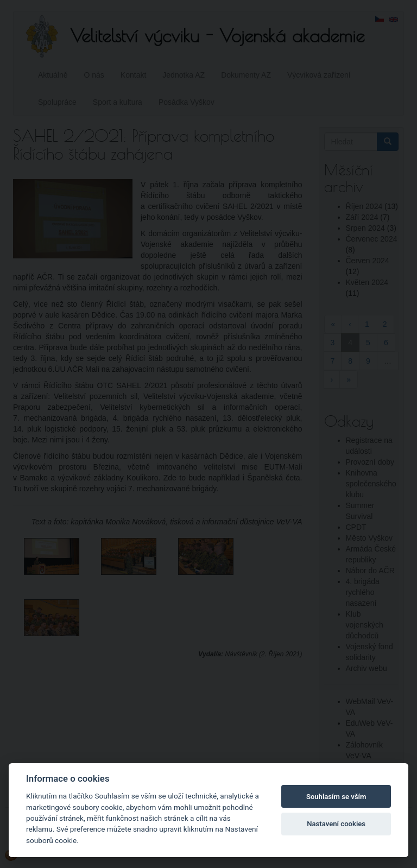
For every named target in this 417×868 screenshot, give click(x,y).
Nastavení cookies (336, 824)
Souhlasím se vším (336, 797)
